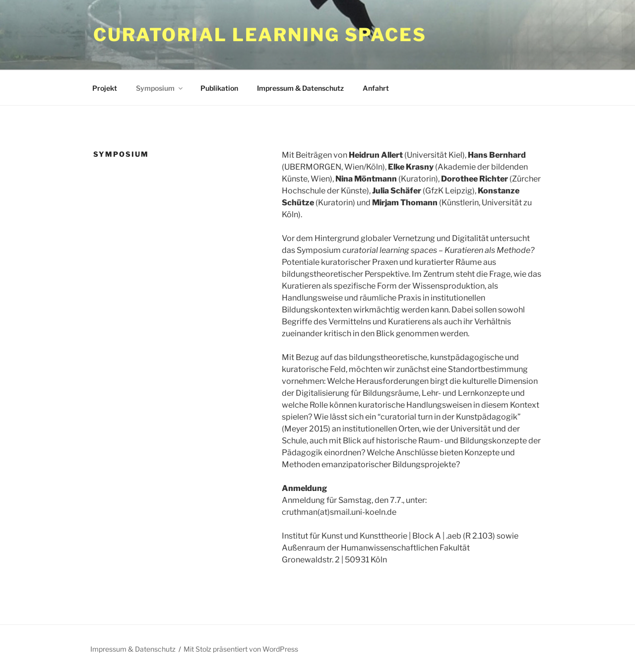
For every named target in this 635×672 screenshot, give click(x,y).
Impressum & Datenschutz (300, 88)
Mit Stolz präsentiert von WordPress (241, 649)
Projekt (105, 88)
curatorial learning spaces (260, 35)
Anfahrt (376, 88)
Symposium (160, 88)
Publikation (219, 88)
